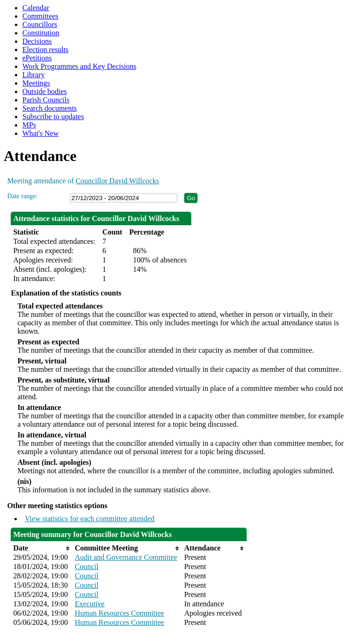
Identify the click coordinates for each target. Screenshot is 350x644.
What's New (40, 133)
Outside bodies (45, 91)
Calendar (36, 8)
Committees (40, 16)
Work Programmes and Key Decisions (79, 66)
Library (34, 75)
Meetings (36, 83)
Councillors (40, 24)
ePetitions (37, 58)
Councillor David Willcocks (117, 181)
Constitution (41, 33)
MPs (29, 125)
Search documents (50, 108)
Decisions (37, 41)
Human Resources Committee (120, 613)
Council (87, 567)
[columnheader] (41, 548)
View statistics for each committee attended (90, 519)
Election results (45, 50)
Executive (90, 604)
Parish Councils (46, 100)
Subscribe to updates (53, 117)
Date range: (22, 196)
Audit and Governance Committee (126, 557)
